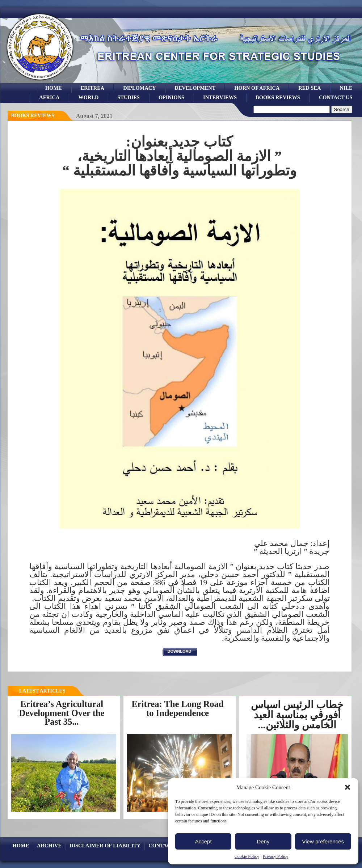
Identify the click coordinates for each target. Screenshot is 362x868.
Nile (346, 88)
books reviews (278, 97)
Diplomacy (139, 88)
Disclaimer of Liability (105, 846)
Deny (263, 841)
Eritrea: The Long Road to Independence (177, 708)
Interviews (220, 97)
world (88, 97)
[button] (348, 787)
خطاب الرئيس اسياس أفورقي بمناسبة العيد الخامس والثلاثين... (297, 715)
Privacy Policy (275, 856)
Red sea (310, 88)
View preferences (323, 841)
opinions (171, 97)
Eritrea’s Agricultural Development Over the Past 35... (62, 713)
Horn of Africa (257, 88)
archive (49, 846)
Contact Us (336, 97)
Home (54, 88)
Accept (203, 841)
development (195, 88)
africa (49, 97)
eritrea (93, 88)
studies (129, 97)
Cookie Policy (247, 856)
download (180, 651)
